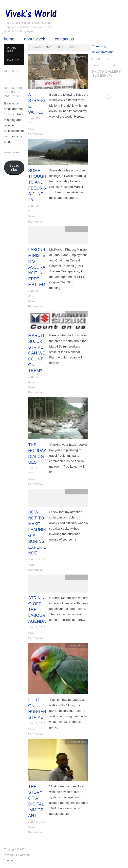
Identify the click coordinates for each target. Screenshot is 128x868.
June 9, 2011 (37, 559)
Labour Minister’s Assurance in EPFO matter (37, 267)
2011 (60, 47)
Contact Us (64, 39)
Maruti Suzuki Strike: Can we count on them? (37, 353)
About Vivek (35, 39)
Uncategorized (77, 57)
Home (9, 39)
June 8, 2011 (37, 627)
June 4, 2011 (37, 723)
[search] (11, 80)
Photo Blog (12, 49)
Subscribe (14, 168)
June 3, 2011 (37, 822)
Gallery (13, 60)
